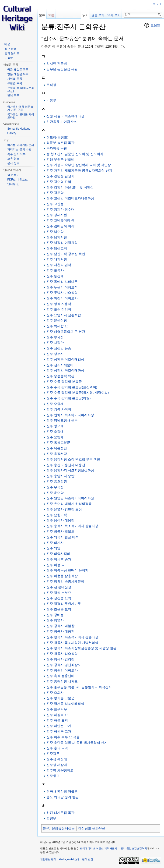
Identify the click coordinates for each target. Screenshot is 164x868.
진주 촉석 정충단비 (60, 676)
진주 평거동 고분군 (60, 698)
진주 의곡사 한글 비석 (63, 537)
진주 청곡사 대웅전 (60, 631)
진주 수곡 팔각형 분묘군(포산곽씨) (72, 387)
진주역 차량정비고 (60, 770)
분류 (46, 828)
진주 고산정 (55, 204)
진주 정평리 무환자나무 (64, 604)
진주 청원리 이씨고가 (62, 670)
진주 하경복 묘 (57, 715)
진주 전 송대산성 (59, 587)
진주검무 (53, 754)
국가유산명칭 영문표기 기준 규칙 (20, 108)
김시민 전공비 (57, 64)
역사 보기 (114, 15)
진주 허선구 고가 (59, 731)
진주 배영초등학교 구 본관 (66, 332)
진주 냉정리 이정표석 (62, 243)
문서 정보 (13, 163)
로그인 (157, 4)
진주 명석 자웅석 (59, 304)
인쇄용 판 (13, 184)
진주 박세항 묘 (57, 326)
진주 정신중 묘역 (59, 598)
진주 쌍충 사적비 (59, 409)
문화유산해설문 (63, 828)
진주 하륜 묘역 (57, 720)
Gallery (12, 133)
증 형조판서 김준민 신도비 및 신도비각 (75, 154)
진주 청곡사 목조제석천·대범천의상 (72, 643)
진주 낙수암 (55, 232)
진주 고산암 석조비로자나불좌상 (70, 198)
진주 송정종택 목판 (60, 376)
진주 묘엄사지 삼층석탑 (64, 315)
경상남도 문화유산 (92, 828)
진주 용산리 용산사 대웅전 (66, 465)
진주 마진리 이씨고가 (62, 298)
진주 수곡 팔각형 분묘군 (64, 382)
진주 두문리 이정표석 (62, 287)
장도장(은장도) (57, 137)
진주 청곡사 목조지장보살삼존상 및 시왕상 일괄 (81, 648)
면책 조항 (88, 859)
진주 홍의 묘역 (57, 748)
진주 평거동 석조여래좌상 (65, 704)
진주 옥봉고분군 (58, 443)
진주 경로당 (55, 193)
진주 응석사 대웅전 (60, 520)
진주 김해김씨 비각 (60, 226)
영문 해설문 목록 (18, 74)
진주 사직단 (55, 343)
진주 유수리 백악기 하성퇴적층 (69, 504)
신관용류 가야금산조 (62, 122)
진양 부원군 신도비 (60, 159)
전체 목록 (13, 96)
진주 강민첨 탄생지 (60, 176)
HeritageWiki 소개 (69, 859)
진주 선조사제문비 (60, 365)
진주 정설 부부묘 (59, 593)
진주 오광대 (55, 432)
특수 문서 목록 (16, 154)
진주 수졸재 (55, 404)
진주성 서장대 (57, 765)
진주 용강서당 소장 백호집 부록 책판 (73, 459)
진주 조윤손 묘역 (59, 609)
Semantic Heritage (19, 129)
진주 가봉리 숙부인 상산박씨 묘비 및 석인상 (79, 165)
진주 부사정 (55, 337)
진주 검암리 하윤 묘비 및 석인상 (70, 187)
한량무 (51, 818)
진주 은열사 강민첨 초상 (64, 509)
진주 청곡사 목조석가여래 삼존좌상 (72, 637)
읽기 (85, 15)
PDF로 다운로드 (17, 180)
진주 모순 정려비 (59, 309)
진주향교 (53, 776)
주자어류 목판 (57, 148)
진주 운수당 (55, 493)
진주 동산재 (55, 276)
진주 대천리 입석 (59, 265)
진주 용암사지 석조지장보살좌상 (70, 470)
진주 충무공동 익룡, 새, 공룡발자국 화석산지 (79, 687)
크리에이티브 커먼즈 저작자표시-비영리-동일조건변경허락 (113, 848)
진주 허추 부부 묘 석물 (63, 737)
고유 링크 (13, 159)
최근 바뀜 (10, 49)
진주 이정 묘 (56, 565)
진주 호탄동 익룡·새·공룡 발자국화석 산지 (77, 743)
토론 (51, 15)
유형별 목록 (15, 83)
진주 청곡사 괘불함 (60, 626)
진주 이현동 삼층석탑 (62, 576)
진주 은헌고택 (57, 515)
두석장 (51, 85)
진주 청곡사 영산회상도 (64, 665)
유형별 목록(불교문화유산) (21, 89)
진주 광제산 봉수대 (60, 209)
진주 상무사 (55, 354)
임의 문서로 (12, 53)
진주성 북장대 (57, 759)
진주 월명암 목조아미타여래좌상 (70, 498)
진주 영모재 (55, 426)
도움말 (155, 25)
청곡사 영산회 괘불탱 (62, 791)
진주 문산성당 (57, 320)
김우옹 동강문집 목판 (62, 69)
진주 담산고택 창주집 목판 (66, 254)
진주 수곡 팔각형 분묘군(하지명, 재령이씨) (78, 393)
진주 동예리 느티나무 (62, 282)
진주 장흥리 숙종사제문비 (65, 581)
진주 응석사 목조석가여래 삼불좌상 (72, 526)
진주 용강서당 (57, 454)
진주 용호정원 (57, 482)
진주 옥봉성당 (57, 448)
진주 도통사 (55, 270)
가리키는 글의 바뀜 (19, 149)
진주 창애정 (55, 615)
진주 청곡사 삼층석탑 (62, 654)
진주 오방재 (55, 437)
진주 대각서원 (57, 259)
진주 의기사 (55, 543)
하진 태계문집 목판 (60, 813)
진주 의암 (53, 548)
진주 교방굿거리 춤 (60, 220)
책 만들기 (13, 175)
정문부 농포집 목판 (60, 143)
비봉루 (51, 100)
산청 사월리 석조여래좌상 (65, 116)
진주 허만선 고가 (59, 726)
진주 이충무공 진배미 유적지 (67, 570)
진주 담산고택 (57, 248)
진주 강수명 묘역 (59, 182)
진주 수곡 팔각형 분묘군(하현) (68, 398)
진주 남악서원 (57, 237)
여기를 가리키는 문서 (21, 145)
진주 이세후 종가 (59, 559)
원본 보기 (98, 15)
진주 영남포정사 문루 (62, 420)
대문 (7, 44)
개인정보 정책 (48, 859)
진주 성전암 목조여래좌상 (65, 370)
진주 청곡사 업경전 (60, 659)
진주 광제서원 (57, 215)
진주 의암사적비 (58, 554)
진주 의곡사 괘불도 (60, 531)
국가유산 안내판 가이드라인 (21, 116)
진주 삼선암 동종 (59, 348)
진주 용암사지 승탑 (60, 476)
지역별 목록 (15, 79)
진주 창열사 (55, 620)
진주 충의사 (55, 693)
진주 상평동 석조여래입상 (65, 359)
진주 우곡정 (55, 487)
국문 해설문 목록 (18, 70)
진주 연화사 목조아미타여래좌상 (70, 415)
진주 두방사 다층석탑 (62, 293)
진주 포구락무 (57, 709)
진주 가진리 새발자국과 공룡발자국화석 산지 (79, 170)
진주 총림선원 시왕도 (62, 681)
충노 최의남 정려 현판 (63, 797)
